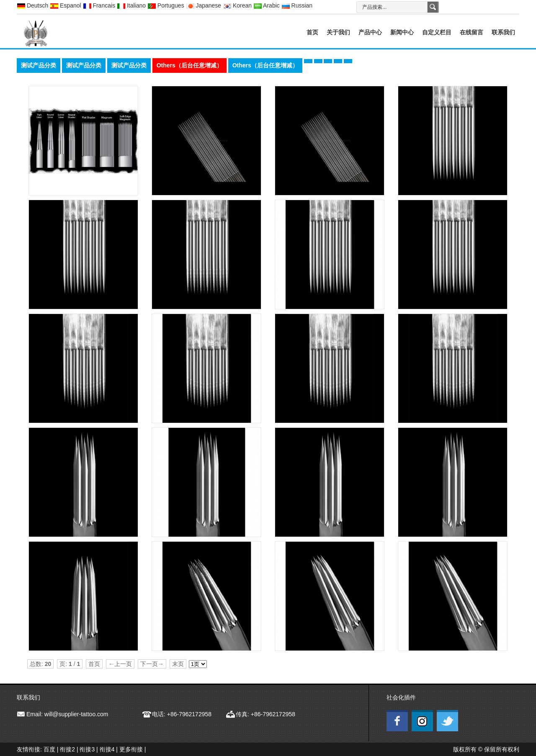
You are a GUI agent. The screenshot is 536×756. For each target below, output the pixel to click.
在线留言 (472, 32)
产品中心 (370, 32)
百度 (49, 749)
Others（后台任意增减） (189, 65)
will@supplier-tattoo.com (76, 714)
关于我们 (338, 32)
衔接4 (107, 749)
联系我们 (503, 32)
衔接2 (67, 749)
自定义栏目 (437, 32)
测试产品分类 (39, 65)
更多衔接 (131, 749)
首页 (312, 32)
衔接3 (87, 749)
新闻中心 (402, 32)
